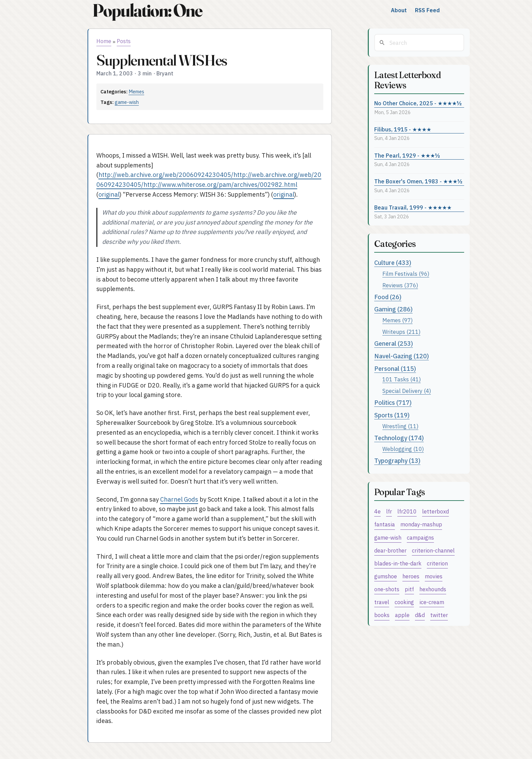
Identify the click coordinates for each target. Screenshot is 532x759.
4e (377, 511)
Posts (124, 41)
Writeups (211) (401, 332)
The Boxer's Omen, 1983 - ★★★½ (418, 181)
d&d (420, 615)
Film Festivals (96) (406, 274)
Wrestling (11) (400, 426)
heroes (411, 576)
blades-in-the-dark (398, 563)
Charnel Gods (179, 499)
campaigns (420, 537)
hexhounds (433, 589)
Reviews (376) (400, 285)
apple (402, 615)
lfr (389, 511)
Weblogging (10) (403, 449)
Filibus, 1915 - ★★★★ (403, 129)
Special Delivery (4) (407, 391)
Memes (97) (397, 320)
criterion (437, 563)
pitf (409, 589)
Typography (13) (397, 461)
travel (382, 602)
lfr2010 (407, 511)
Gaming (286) (393, 309)
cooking (404, 602)
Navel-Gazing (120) (402, 356)
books (382, 615)
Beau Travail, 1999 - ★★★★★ (413, 207)
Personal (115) (395, 369)
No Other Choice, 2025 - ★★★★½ (418, 103)
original (109, 194)
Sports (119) (392, 415)
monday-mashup (421, 524)
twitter (439, 615)
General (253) (394, 344)
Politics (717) (393, 403)
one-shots (387, 589)
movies (434, 576)
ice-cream (432, 602)
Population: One (147, 10)
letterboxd (435, 511)
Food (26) (388, 297)
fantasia (385, 524)
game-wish (127, 102)
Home (104, 41)
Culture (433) (393, 263)
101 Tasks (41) (402, 379)
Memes (136, 92)
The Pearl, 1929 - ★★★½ (407, 155)
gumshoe (386, 576)
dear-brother (390, 550)
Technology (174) (399, 438)
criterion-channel (433, 550)
